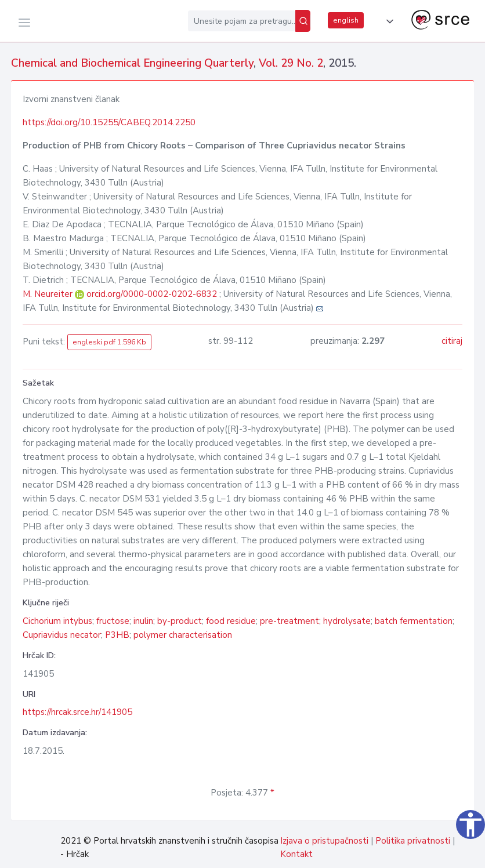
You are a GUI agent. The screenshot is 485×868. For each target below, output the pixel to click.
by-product (180, 621)
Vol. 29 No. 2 (291, 63)
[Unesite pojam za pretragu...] (242, 21)
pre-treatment (289, 621)
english (346, 20)
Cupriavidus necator (62, 635)
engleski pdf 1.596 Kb (109, 342)
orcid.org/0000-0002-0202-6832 (152, 294)
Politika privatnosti (413, 841)
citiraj (452, 341)
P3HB (117, 635)
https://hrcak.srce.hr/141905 (77, 712)
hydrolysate (347, 621)
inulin (143, 621)
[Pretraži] (303, 21)
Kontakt (296, 854)
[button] (388, 21)
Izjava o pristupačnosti (324, 841)
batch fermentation (414, 621)
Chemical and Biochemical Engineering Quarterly (132, 63)
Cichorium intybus (57, 621)
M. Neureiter (49, 294)
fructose (113, 621)
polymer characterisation (183, 635)
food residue (231, 621)
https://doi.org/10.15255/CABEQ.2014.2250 (109, 122)
